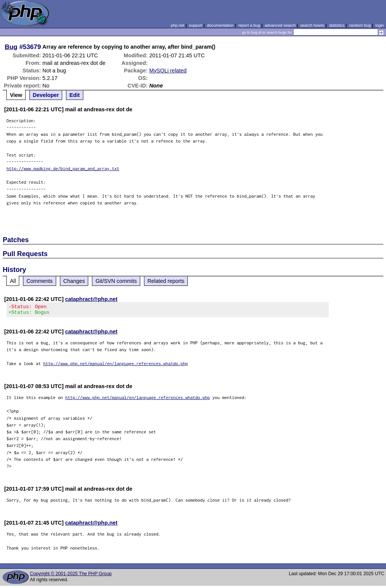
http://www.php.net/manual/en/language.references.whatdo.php (116, 366)
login (380, 25)
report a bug (249, 25)
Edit (74, 95)
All (13, 281)
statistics (337, 25)
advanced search (280, 25)
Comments (40, 281)
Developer (46, 95)
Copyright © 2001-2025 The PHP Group (71, 576)
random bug (360, 25)
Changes (74, 281)
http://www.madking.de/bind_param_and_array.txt (63, 168)
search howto (312, 25)
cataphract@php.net (91, 299)
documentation (220, 25)
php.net (178, 25)
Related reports (166, 281)
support (196, 25)
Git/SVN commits (116, 281)
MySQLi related (168, 71)
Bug (11, 47)
